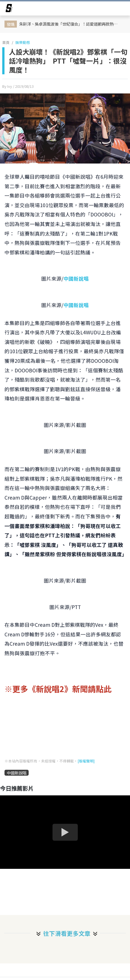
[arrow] (9, 9)
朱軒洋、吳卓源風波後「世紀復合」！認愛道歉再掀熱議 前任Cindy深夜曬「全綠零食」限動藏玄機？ (71, 24)
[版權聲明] (86, 761)
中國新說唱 (76, 278)
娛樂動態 (23, 42)
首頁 (6, 42)
